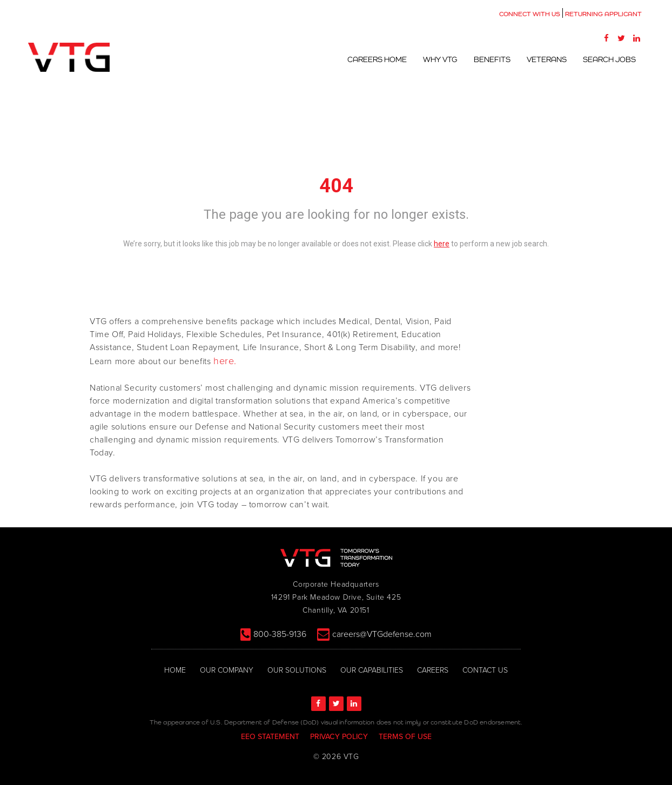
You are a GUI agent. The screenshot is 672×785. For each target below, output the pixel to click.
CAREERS (433, 670)
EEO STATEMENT (270, 737)
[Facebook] (606, 38)
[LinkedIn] (636, 38)
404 (336, 186)
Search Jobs (609, 59)
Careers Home (377, 59)
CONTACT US (485, 670)
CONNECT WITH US (530, 14)
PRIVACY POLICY (339, 737)
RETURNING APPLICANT (603, 14)
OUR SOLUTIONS (297, 670)
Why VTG (440, 59)
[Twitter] (621, 38)
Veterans (547, 59)
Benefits (492, 59)
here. (225, 361)
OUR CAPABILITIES (372, 670)
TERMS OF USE (405, 737)
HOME (175, 670)
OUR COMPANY (227, 670)
